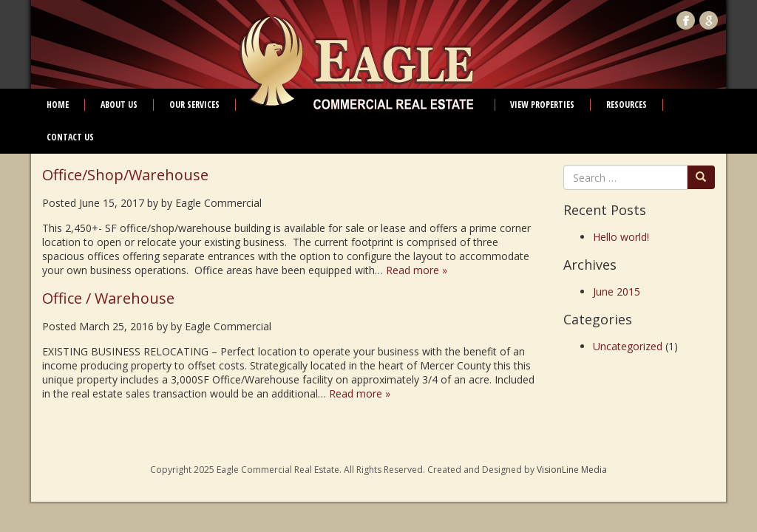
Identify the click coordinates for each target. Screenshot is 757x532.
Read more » (417, 270)
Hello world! (621, 237)
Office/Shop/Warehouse (125, 175)
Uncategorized (628, 346)
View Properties (542, 105)
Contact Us (70, 137)
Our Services (194, 105)
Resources (627, 105)
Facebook (686, 20)
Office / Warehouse (108, 298)
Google (709, 20)
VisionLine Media (572, 470)
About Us (119, 105)
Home (58, 105)
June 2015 (617, 291)
